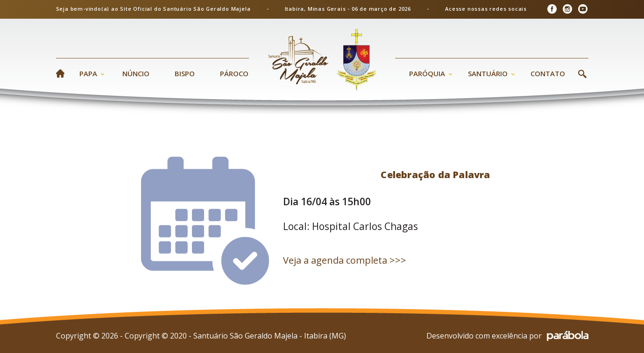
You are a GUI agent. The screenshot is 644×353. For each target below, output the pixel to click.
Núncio (136, 73)
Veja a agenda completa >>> (345, 260)
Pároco (234, 73)
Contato (548, 73)
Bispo (185, 73)
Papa (88, 73)
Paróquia (427, 73)
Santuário (488, 73)
